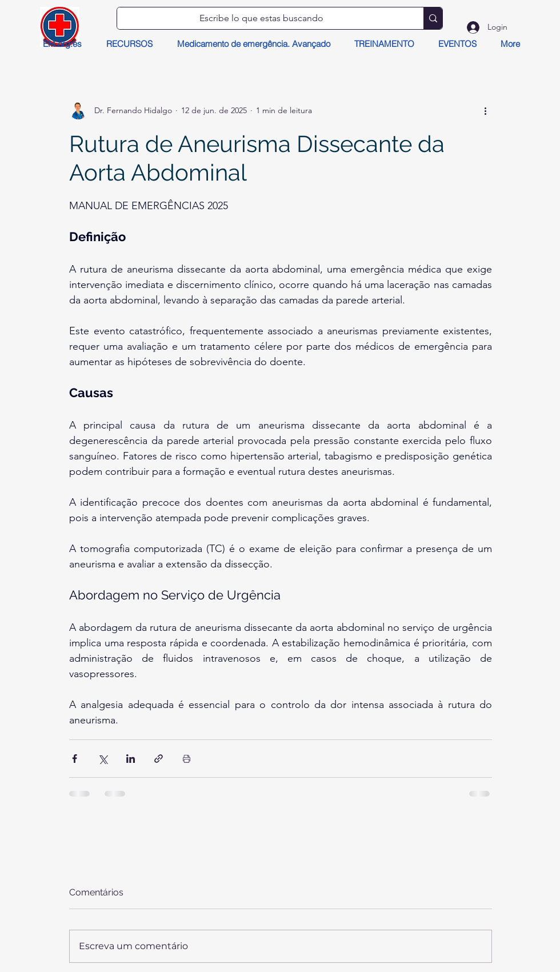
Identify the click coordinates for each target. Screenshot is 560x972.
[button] (129, 44)
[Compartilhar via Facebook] (75, 759)
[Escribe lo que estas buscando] (262, 18)
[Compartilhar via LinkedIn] (131, 759)
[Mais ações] (485, 110)
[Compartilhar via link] (159, 759)
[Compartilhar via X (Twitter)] (103, 759)
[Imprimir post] (187, 759)
